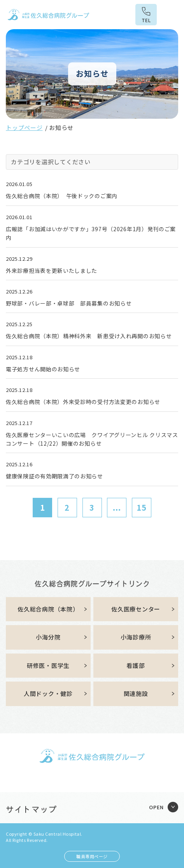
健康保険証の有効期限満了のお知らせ (54, 476)
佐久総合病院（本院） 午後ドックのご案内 (62, 196)
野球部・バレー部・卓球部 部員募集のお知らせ (69, 303)
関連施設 (136, 693)
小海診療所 (136, 637)
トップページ (24, 127)
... (117, 507)
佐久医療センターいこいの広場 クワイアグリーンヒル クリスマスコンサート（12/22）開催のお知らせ (92, 439)
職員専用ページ (92, 856)
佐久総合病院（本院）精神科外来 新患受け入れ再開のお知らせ (89, 336)
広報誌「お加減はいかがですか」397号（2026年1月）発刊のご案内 (91, 233)
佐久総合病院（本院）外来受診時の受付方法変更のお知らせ (83, 402)
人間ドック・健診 (48, 693)
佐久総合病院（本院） (48, 609)
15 (142, 507)
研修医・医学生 (48, 665)
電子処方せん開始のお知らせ (43, 369)
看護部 (136, 665)
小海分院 (48, 637)
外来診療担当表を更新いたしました (52, 271)
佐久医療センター (136, 609)
